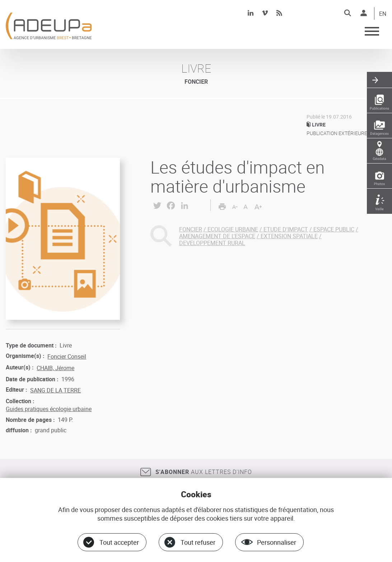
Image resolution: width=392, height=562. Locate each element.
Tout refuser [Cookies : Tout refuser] (198, 542)
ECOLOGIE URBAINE (233, 229)
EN (383, 14)
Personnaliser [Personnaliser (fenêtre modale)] (277, 542)
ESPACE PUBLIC (334, 229)
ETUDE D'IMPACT (286, 229)
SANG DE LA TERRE (55, 390)
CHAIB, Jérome (55, 368)
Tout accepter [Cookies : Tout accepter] (119, 542)
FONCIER (191, 229)
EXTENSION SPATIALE (289, 236)
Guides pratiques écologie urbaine (49, 409)
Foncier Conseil (67, 356)
